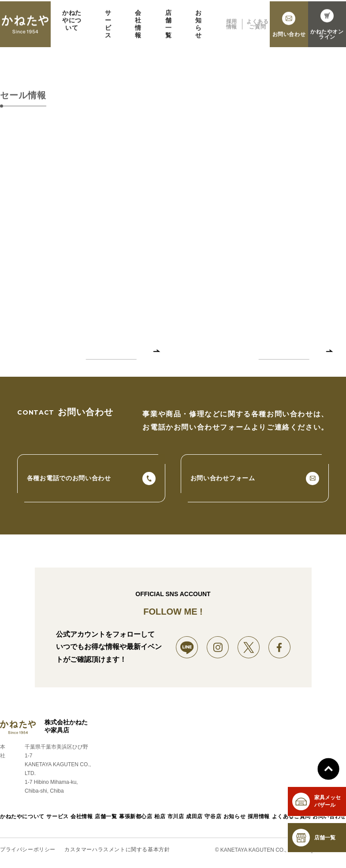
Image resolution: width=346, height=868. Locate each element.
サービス (108, 29)
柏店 (160, 816)
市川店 (176, 816)
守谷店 (213, 816)
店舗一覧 (169, 29)
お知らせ (199, 29)
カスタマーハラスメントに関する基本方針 (117, 850)
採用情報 (232, 29)
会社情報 (138, 29)
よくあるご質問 (257, 29)
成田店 (194, 816)
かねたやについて (72, 25)
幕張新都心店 (136, 816)
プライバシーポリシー (28, 850)
